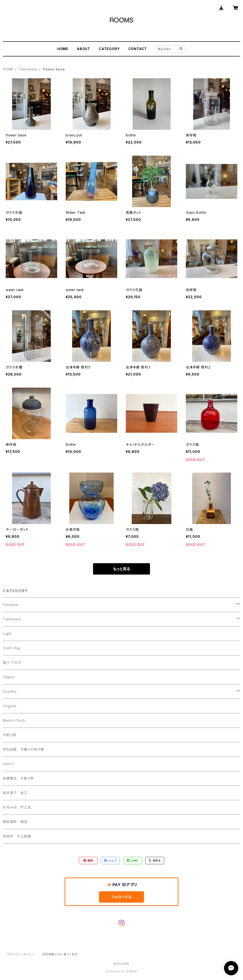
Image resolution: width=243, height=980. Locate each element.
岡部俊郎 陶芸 (15, 822)
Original (9, 706)
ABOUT (84, 49)
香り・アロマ (12, 662)
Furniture (11, 605)
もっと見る (121, 569)
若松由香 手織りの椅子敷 (24, 749)
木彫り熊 (10, 735)
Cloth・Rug (12, 648)
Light (7, 634)
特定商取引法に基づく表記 (60, 954)
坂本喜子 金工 (15, 793)
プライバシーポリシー (21, 954)
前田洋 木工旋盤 (17, 836)
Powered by (121, 971)
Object (9, 677)
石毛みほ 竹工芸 (17, 807)
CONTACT (138, 49)
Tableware (28, 69)
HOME (63, 49)
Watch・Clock (14, 720)
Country (10, 691)
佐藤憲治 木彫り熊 (18, 778)
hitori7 (8, 764)
